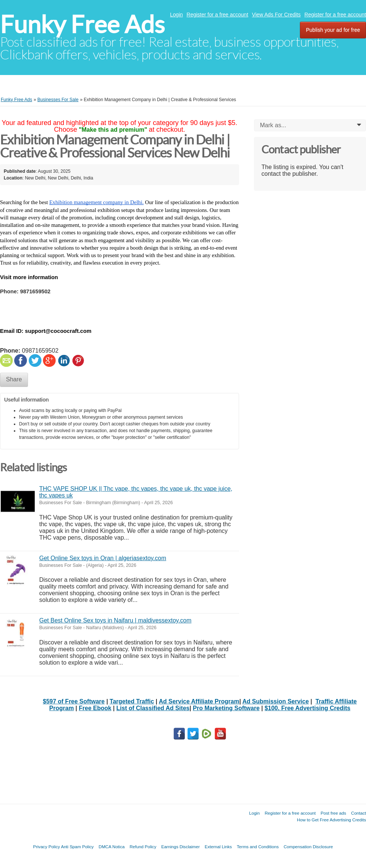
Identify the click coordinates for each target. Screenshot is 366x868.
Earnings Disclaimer (181, 847)
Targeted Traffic (132, 701)
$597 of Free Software (74, 701)
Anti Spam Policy (77, 847)
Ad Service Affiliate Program (199, 701)
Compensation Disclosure (308, 847)
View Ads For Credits (276, 15)
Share (14, 379)
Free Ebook (95, 708)
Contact (359, 813)
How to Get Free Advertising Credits (331, 820)
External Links (218, 847)
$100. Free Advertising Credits (307, 708)
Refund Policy (143, 847)
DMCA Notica (112, 847)
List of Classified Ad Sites (153, 708)
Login (176, 15)
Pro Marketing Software (226, 708)
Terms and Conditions (258, 847)
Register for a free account (218, 15)
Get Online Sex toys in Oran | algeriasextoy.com (103, 558)
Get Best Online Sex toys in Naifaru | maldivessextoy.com (115, 620)
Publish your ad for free (333, 30)
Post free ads (333, 813)
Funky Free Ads (82, 24)
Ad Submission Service (276, 701)
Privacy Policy (46, 847)
